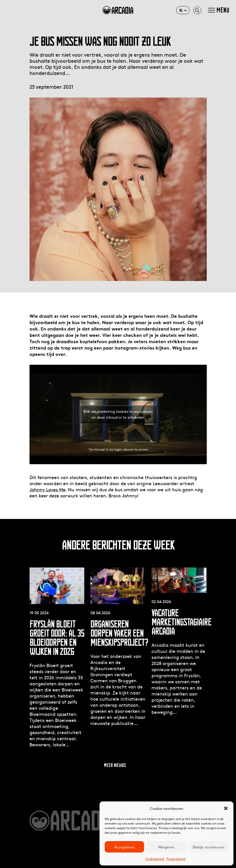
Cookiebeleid (155, 859)
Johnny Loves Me (47, 489)
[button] (226, 808)
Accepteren (124, 847)
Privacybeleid (176, 859)
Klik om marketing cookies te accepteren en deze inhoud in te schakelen (118, 414)
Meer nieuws (115, 765)
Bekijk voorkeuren (209, 847)
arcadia (118, 10)
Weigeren (166, 847)
